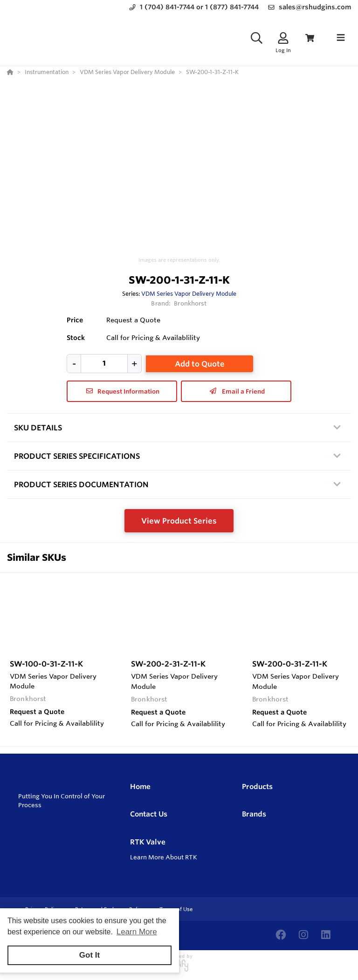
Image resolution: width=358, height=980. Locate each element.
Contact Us (149, 814)
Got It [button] (89, 955)
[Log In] (283, 38)
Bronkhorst (190, 303)
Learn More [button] (137, 932)
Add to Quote (200, 364)
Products (257, 786)
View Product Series (179, 521)
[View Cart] (310, 38)
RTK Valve (148, 842)
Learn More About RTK (164, 857)
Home (140, 786)
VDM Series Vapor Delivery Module (189, 293)
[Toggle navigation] (341, 38)
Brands (254, 814)
